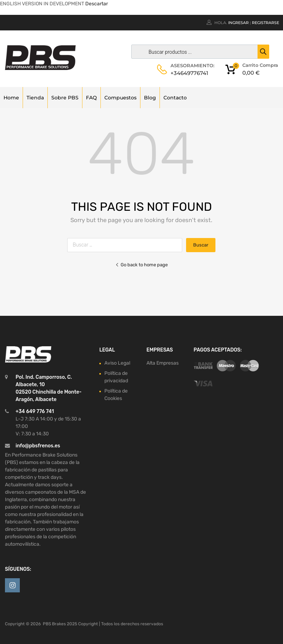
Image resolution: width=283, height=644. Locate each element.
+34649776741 (188, 73)
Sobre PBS (65, 98)
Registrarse (265, 23)
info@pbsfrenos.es (38, 446)
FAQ (91, 98)
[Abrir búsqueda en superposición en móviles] (198, 52)
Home (11, 98)
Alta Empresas (163, 363)
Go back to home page (141, 265)
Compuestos (120, 98)
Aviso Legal (117, 363)
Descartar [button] (97, 4)
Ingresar (238, 23)
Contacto (175, 98)
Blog (150, 98)
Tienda (35, 98)
